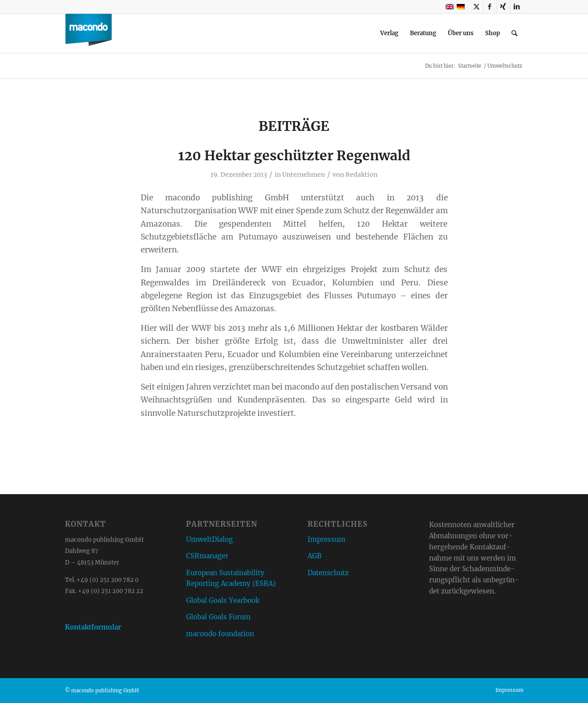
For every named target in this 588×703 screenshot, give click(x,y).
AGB (314, 556)
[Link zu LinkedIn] (517, 7)
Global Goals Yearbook (223, 600)
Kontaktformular (93, 627)
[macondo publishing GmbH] (89, 33)
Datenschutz (328, 573)
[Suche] (514, 33)
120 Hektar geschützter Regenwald (294, 155)
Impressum (326, 539)
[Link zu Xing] (503, 7)
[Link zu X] (476, 7)
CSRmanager (207, 556)
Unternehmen (304, 175)
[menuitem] (389, 33)
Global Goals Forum (218, 617)
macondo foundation (220, 634)
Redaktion (361, 175)
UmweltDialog (209, 539)
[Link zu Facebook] (490, 7)
